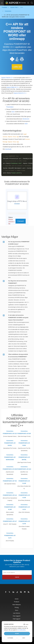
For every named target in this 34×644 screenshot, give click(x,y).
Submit (17, 577)
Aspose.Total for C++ (7, 78)
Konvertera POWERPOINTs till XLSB (24, 495)
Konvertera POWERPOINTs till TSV (10, 480)
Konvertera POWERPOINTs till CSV (10, 432)
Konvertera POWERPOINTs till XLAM (24, 481)
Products (17, 602)
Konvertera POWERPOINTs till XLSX (24, 507)
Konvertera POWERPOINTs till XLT (10, 520)
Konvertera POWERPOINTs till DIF (24, 432)
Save (13, 112)
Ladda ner (17, 67)
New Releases (17, 605)
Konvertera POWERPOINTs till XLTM (24, 521)
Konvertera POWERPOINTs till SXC (24, 468)
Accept (17, 634)
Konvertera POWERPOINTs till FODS (24, 443)
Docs (17, 610)
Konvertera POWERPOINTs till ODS (10, 468)
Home (17, 599)
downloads (8, 149)
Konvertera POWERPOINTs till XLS (10, 494)
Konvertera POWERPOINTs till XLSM (10, 507)
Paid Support (17, 619)
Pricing (17, 607)
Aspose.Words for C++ (20, 93)
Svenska (22, 3)
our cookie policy (21, 630)
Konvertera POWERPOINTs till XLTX (10, 536)
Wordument (26, 119)
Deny (24, 638)
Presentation (10, 107)
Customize (10, 638)
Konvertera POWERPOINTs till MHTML (24, 457)
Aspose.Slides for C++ (13, 87)
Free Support (17, 616)
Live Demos (17, 613)
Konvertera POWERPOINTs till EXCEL (10, 443)
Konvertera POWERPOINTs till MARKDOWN (10, 457)
